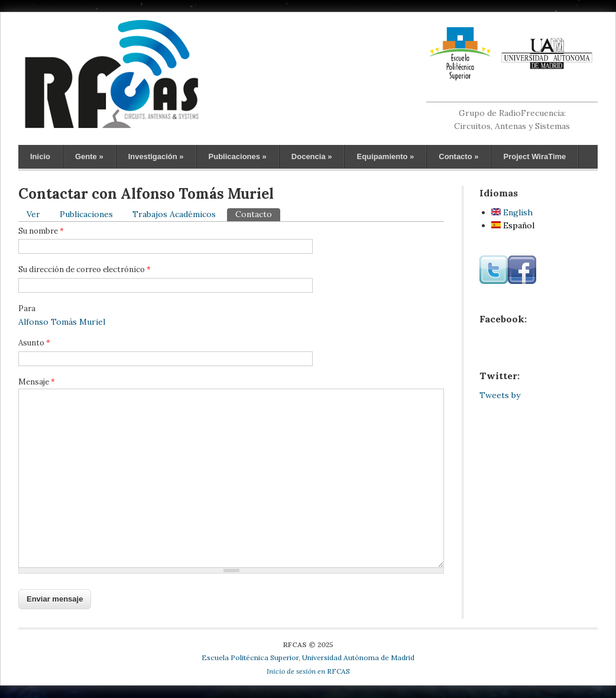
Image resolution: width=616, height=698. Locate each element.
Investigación (156, 156)
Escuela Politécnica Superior (250, 657)
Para (27, 308)
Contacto (458, 156)
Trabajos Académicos (174, 214)
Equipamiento (385, 156)
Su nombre (41, 231)
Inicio (40, 156)
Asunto (34, 343)
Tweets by (500, 395)
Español (513, 225)
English (512, 212)
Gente (89, 156)
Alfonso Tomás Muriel (62, 322)
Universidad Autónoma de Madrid (358, 657)
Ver (33, 214)
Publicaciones (238, 156)
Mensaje (37, 382)
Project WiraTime (534, 156)
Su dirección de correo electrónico (85, 269)
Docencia (312, 156)
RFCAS (308, 671)
